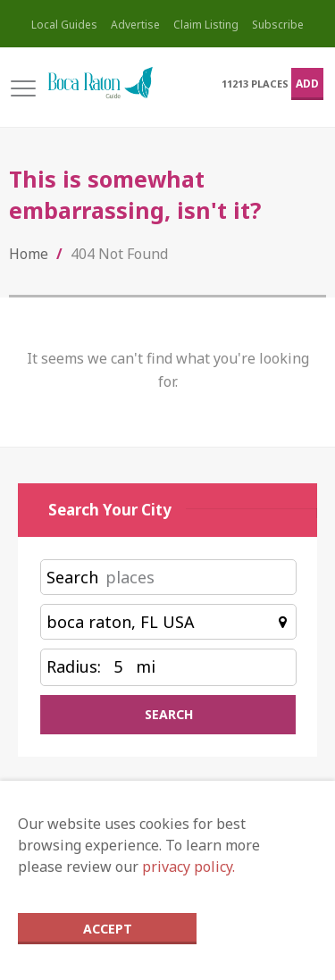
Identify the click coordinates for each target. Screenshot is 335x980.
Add (307, 84)
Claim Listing (206, 25)
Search (72, 577)
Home (29, 254)
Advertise (135, 25)
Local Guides (64, 25)
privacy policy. (188, 867)
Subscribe (278, 25)
